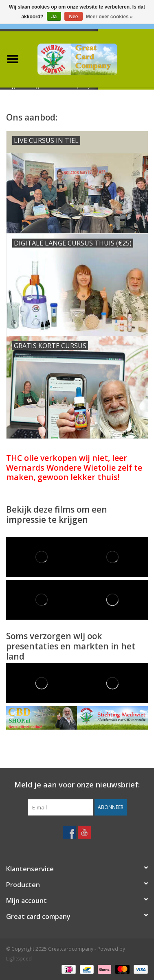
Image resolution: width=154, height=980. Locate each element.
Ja (54, 17)
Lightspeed (19, 959)
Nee (73, 17)
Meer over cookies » (109, 17)
